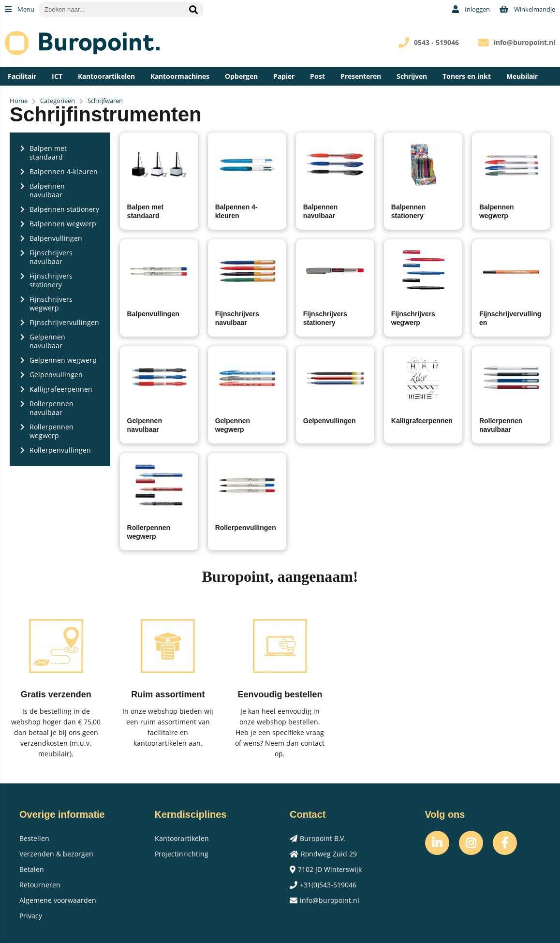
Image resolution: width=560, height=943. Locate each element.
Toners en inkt (467, 76)
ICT (57, 76)
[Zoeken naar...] (193, 9)
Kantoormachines (180, 76)
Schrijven (412, 76)
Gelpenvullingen (330, 421)
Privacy (31, 916)
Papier (284, 76)
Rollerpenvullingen (246, 528)
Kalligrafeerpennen (422, 421)
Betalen (32, 869)
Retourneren (40, 885)
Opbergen (241, 76)
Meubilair (522, 76)
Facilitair (22, 76)
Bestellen (34, 838)
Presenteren (361, 76)
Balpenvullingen (153, 314)
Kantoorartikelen (106, 76)
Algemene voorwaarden (58, 900)
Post (317, 76)
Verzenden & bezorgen (56, 854)
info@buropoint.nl (524, 42)
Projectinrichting (182, 854)
